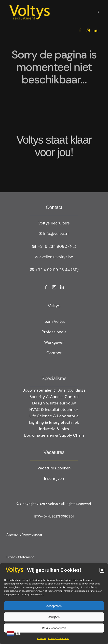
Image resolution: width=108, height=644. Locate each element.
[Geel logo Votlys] (29, 5)
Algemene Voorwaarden (24, 534)
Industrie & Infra (54, 429)
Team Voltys (54, 321)
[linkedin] (95, 30)
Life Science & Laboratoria (54, 416)
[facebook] (80, 30)
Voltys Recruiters (54, 223)
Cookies (42, 638)
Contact (54, 353)
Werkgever (54, 342)
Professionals (54, 332)
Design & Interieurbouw (54, 403)
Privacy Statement (59, 638)
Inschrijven (54, 478)
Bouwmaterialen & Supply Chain (54, 435)
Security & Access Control (54, 397)
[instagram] (88, 30)
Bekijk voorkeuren (54, 628)
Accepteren (54, 606)
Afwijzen (54, 617)
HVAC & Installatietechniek (54, 409)
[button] (102, 570)
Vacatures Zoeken (54, 468)
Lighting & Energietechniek (54, 422)
